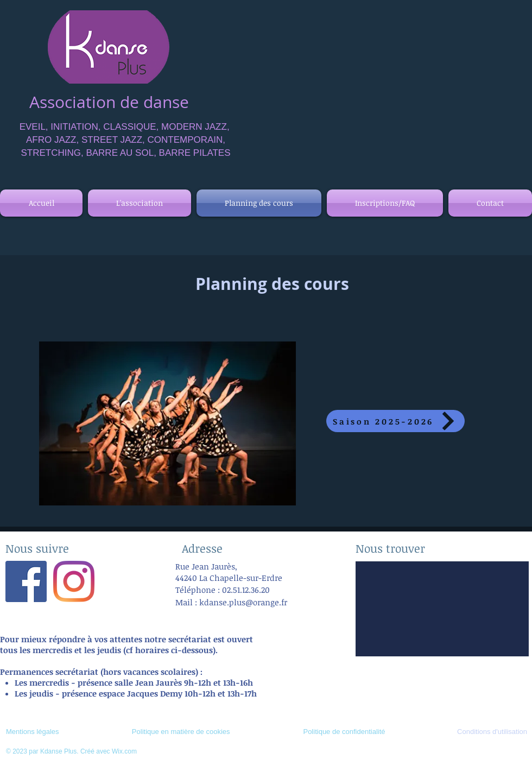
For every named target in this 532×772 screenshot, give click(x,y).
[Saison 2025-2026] (395, 421)
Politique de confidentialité (344, 732)
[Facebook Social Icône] (26, 581)
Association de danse (109, 102)
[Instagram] (74, 581)
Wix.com (124, 751)
